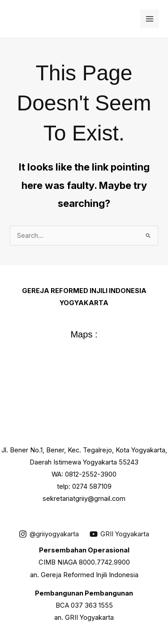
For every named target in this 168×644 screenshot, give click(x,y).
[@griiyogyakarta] (49, 534)
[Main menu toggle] (150, 19)
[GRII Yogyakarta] (119, 534)
